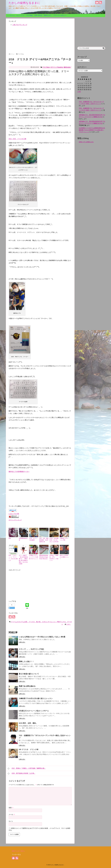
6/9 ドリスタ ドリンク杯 (29, 749)
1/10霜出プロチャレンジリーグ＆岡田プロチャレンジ (34, 557)
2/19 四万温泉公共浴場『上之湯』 (21, 774)
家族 (10, 538)
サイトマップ (20, 15)
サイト (11, 821)
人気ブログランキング (20, 25)
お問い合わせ (38, 15)
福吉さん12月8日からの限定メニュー (64, 557)
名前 (11, 808)
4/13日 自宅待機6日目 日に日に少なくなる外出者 (54, 540)
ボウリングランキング (15, 520)
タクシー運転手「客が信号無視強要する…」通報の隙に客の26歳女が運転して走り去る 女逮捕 (23, 560)
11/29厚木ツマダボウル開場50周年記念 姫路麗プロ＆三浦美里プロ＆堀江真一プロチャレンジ (93, 130)
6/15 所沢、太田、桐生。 (28, 723)
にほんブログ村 (14, 514)
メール (12, 814)
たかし (68, 624)
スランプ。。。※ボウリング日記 (31, 649)
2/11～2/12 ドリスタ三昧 (17, 139)
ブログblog (29, 15)
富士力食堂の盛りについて (29, 674)
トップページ (11, 15)
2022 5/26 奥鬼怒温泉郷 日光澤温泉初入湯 (44, 540)
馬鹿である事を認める (27, 686)
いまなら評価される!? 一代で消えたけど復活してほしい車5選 (42, 637)
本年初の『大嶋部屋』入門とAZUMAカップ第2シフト (54, 558)
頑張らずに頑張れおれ (86, 142)
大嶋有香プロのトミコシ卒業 (64, 539)
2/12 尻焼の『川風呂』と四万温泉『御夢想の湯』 (27, 769)
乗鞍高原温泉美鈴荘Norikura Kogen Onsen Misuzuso (44, 557)
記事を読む (22, 642)
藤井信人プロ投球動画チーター (19, 472)
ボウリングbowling (57, 67)
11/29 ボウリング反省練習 (33, 539)
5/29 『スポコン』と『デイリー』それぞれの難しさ (13, 558)
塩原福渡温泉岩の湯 (23, 539)
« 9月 (79, 92)
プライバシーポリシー (60, 15)
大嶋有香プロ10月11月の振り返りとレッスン (36, 698)
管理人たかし (48, 15)
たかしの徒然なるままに (24, 3)
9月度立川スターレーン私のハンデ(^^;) (34, 711)
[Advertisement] (40, 40)
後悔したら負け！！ (26, 662)
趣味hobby (67, 67)
